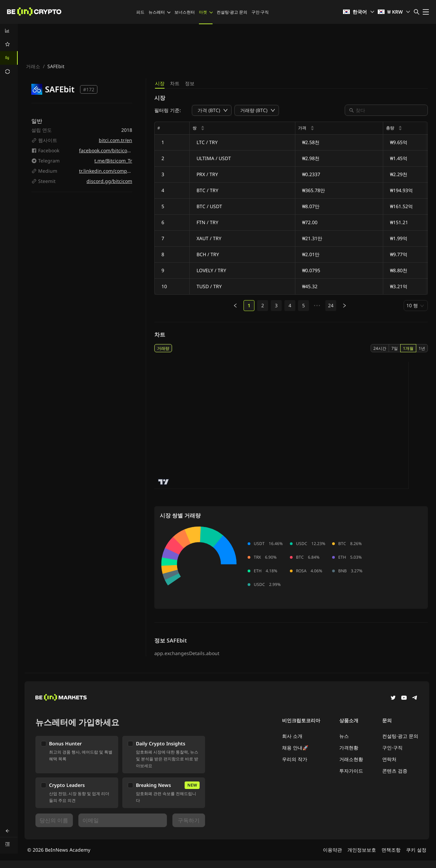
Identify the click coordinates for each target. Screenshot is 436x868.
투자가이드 (351, 771)
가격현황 (349, 748)
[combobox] (390, 110)
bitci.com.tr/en (115, 140)
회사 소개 (292, 736)
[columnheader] (243, 128)
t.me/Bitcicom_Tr (113, 161)
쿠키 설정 (416, 850)
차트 (175, 83)
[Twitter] (393, 698)
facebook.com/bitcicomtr (107, 150)
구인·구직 (260, 12)
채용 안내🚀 (295, 748)
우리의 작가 (295, 759)
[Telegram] (415, 698)
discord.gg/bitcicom (109, 181)
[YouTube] (404, 698)
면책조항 (391, 850)
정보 (190, 83)
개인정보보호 (362, 850)
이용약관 (332, 850)
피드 (140, 12)
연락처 (389, 759)
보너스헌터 (185, 12)
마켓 (206, 12)
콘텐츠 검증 (395, 771)
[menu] (9, 51)
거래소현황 (351, 759)
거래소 (33, 66)
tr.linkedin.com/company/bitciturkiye (121, 171)
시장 (160, 83)
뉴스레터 (159, 12)
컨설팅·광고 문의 (232, 12)
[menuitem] (9, 31)
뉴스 (344, 736)
